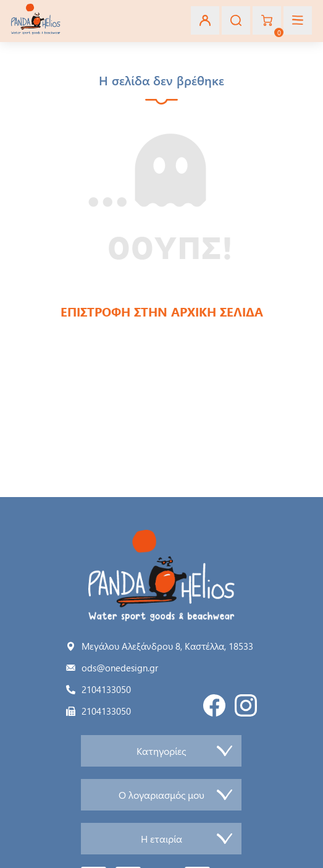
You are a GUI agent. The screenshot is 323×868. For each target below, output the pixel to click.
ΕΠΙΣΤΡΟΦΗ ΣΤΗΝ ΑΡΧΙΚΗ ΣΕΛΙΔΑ (162, 311)
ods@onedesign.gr (120, 668)
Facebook (214, 705)
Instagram (246, 705)
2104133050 (106, 689)
